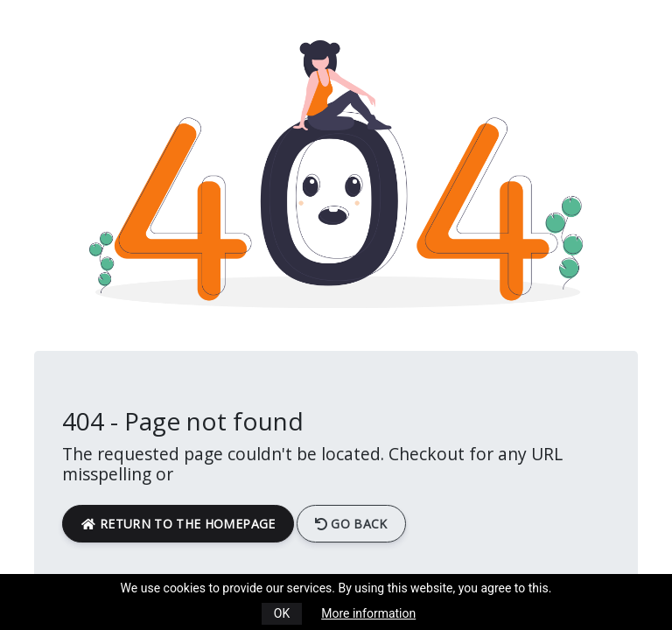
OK (282, 613)
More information (368, 613)
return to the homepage (178, 524)
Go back (351, 524)
